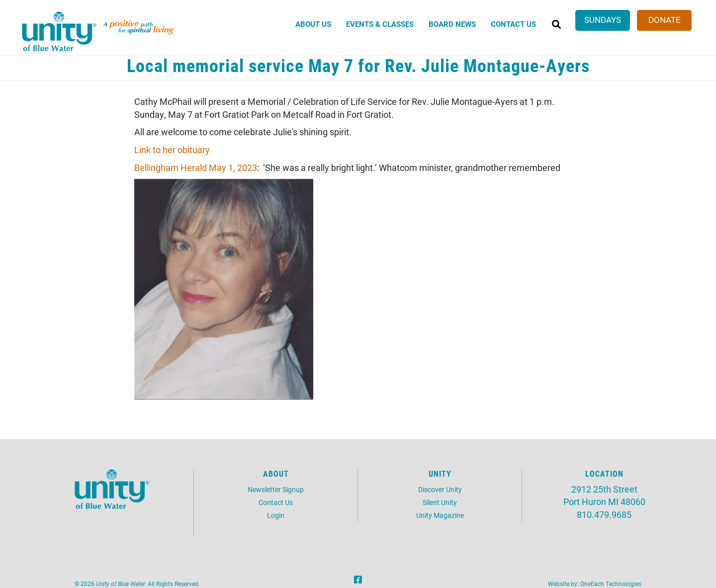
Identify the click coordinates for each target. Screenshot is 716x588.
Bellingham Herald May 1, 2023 (196, 168)
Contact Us (513, 24)
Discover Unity (440, 489)
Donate (665, 20)
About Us (313, 24)
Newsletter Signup (276, 489)
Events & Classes (380, 24)
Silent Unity (440, 502)
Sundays (603, 20)
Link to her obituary (172, 150)
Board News (452, 24)
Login (276, 515)
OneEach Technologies (611, 584)
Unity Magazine (440, 515)
